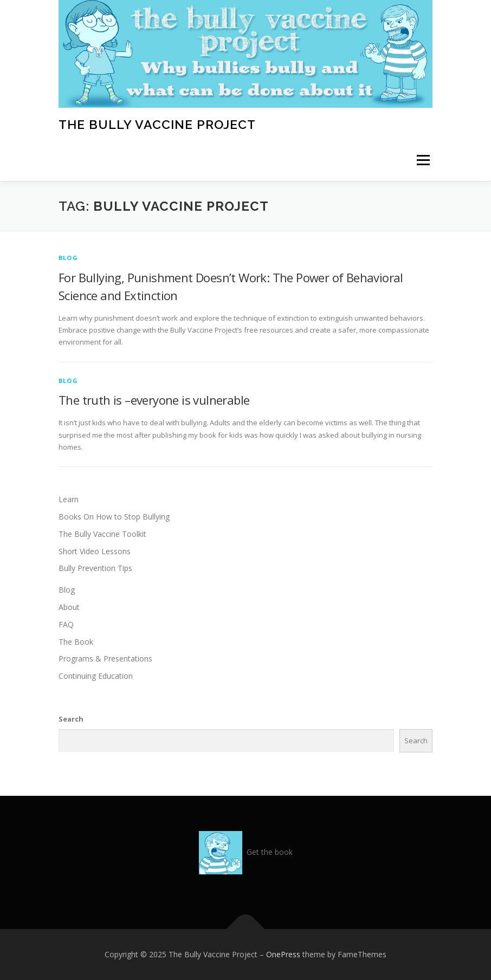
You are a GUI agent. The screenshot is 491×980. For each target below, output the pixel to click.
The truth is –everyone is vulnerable (154, 400)
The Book (76, 642)
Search (71, 719)
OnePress (283, 954)
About (69, 607)
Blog (68, 258)
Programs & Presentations (105, 658)
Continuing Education (96, 676)
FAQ (66, 624)
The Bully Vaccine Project (157, 124)
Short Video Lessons (95, 551)
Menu (423, 160)
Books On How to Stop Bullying (114, 517)
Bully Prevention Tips (95, 568)
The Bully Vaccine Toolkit (102, 534)
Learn (69, 499)
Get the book (270, 852)
